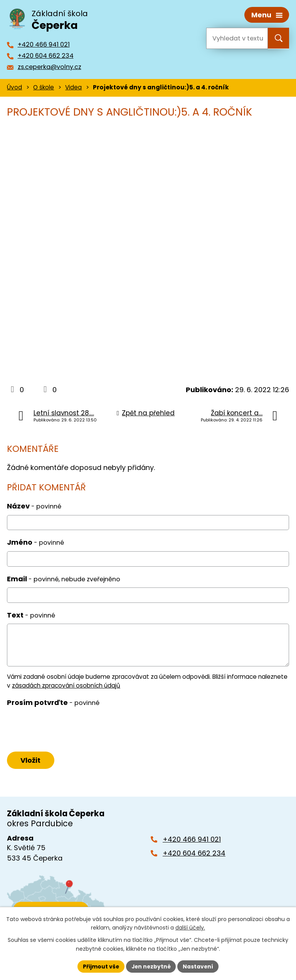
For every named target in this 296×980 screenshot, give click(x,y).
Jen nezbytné (151, 966)
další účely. (190, 928)
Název (34, 506)
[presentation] (64, 728)
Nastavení (199, 966)
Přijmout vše (100, 966)
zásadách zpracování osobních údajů (66, 685)
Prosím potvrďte (53, 702)
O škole (44, 87)
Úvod (14, 87)
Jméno (35, 542)
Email (64, 578)
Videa (73, 87)
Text (31, 614)
